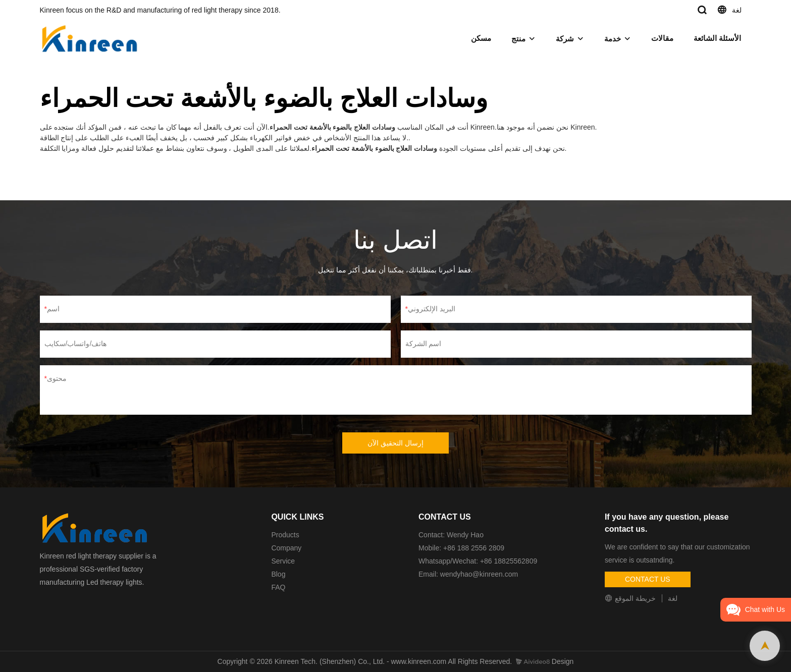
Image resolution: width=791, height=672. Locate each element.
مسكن (481, 38)
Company (287, 548)
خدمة (613, 39)
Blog (278, 574)
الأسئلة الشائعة (717, 38)
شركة (565, 39)
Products (285, 535)
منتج (518, 39)
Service (283, 561)
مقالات (662, 38)
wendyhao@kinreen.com (479, 574)
